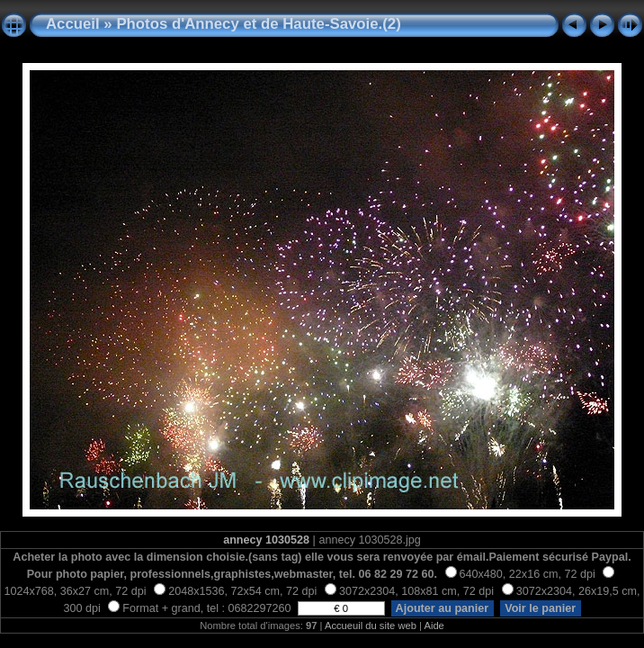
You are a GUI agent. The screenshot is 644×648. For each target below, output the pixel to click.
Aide (434, 625)
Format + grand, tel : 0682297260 (201, 608)
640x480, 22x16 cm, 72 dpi (520, 574)
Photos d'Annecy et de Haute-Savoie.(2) (258, 24)
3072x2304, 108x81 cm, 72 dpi (409, 591)
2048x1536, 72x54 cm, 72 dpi (235, 591)
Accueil (73, 24)
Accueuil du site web (371, 625)
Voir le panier (541, 608)
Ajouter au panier (443, 608)
